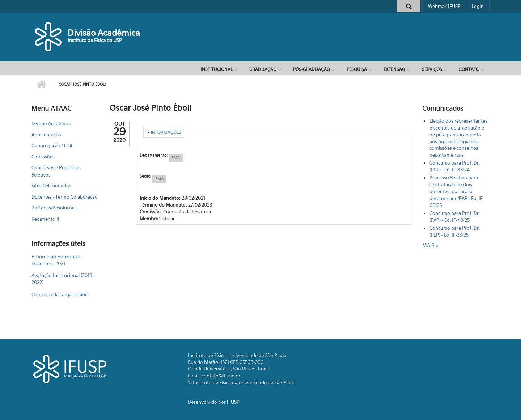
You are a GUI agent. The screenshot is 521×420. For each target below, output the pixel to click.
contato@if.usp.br (221, 376)
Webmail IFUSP (444, 6)
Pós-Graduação (312, 69)
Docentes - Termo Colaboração (65, 197)
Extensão (394, 69)
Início (41, 85)
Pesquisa (357, 69)
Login (478, 6)
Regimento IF (46, 219)
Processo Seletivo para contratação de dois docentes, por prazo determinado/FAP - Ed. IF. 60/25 (457, 191)
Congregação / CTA (52, 145)
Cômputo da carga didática (61, 294)
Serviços (432, 69)
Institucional (217, 69)
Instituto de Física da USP (95, 40)
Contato (469, 69)
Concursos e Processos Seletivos (56, 171)
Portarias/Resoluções (54, 208)
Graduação (263, 69)
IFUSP (233, 402)
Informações (166, 132)
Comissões (43, 157)
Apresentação (46, 135)
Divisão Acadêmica (104, 33)
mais (429, 245)
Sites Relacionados (51, 186)
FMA (176, 158)
